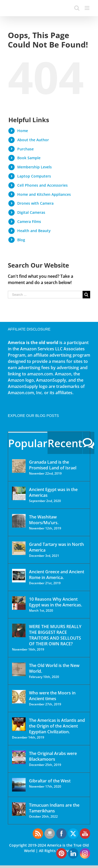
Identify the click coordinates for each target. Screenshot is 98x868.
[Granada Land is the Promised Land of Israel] (19, 466)
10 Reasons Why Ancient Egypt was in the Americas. (56, 602)
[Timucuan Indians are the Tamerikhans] (19, 809)
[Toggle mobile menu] (87, 8)
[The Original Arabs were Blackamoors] (19, 757)
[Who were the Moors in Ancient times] (19, 697)
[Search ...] (45, 295)
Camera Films (29, 222)
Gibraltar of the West (50, 781)
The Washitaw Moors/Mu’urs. (44, 520)
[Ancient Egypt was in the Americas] (19, 493)
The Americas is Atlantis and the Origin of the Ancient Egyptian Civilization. (57, 726)
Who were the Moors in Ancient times (52, 696)
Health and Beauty (34, 231)
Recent (65, 443)
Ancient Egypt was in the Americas (53, 492)
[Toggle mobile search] (77, 8)
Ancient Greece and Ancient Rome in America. (57, 575)
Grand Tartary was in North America (56, 547)
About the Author (33, 140)
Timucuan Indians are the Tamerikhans (54, 808)
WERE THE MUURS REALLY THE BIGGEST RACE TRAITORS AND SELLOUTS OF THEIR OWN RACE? (55, 635)
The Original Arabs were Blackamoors (53, 756)
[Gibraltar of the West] (19, 785)
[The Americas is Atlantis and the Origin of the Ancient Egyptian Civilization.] (19, 724)
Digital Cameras (31, 212)
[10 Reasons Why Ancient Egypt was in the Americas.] (19, 603)
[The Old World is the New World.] (19, 669)
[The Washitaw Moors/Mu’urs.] (19, 521)
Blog (21, 240)
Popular (28, 443)
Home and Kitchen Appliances (44, 194)
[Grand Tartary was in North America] (19, 548)
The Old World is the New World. (54, 668)
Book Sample (29, 158)
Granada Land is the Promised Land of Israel (53, 465)
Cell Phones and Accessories (42, 185)
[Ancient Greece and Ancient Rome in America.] (19, 576)
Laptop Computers (34, 176)
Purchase (25, 149)
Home (23, 131)
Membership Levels (34, 167)
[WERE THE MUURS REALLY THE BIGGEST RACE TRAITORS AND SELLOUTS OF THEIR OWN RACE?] (19, 630)
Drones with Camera (35, 203)
